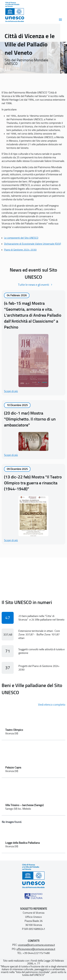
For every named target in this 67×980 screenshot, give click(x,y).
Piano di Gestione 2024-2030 (20, 250)
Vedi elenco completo (52, 705)
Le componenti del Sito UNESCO (21, 238)
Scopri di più (11, 391)
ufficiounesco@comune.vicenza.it (36, 949)
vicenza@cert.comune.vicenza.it (36, 945)
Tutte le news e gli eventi (33, 285)
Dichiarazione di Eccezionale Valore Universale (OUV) (32, 244)
